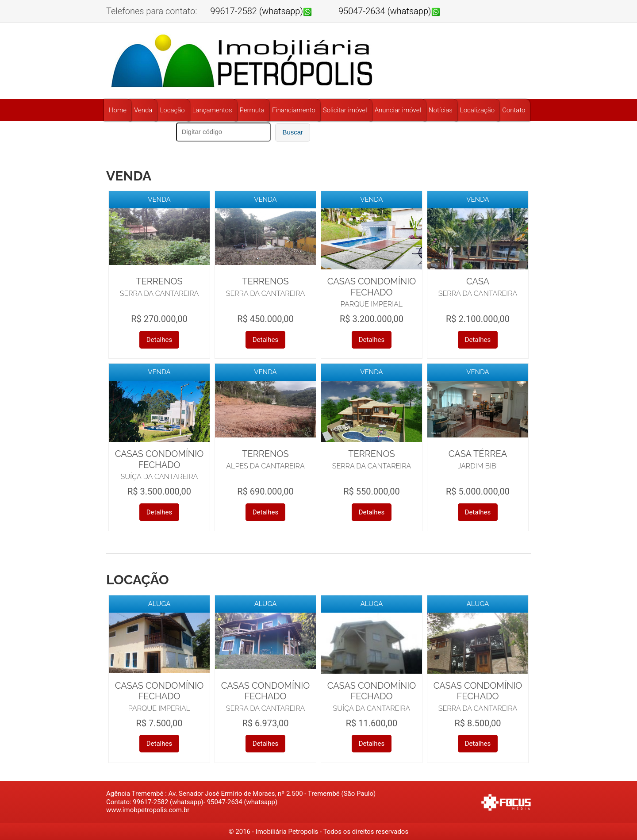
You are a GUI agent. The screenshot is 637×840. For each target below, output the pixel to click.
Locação (172, 110)
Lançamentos (212, 110)
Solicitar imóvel (345, 110)
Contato (514, 110)
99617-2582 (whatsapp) (257, 11)
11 (336, 132)
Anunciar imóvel (398, 110)
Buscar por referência (138, 131)
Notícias (441, 110)
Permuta (252, 110)
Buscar (293, 132)
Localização (477, 110)
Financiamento (294, 110)
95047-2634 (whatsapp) (385, 11)
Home (118, 110)
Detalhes (159, 340)
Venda (143, 110)
